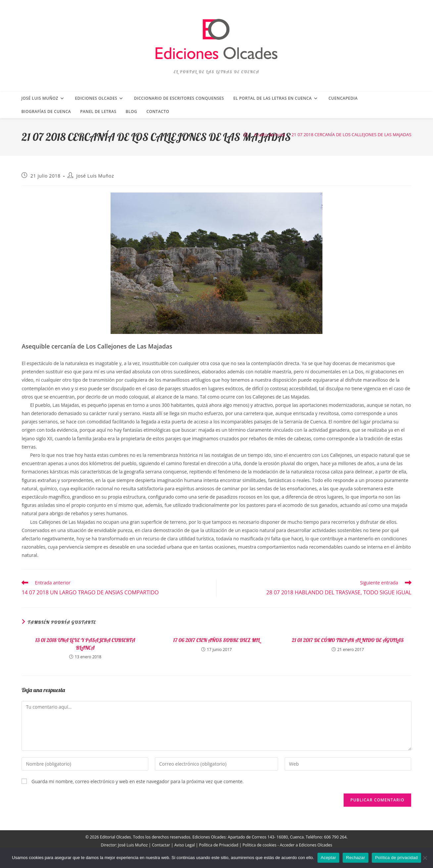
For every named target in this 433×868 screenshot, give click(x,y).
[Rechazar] (425, 858)
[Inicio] (245, 135)
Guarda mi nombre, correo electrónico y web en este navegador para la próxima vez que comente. (138, 781)
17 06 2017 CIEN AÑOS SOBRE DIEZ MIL (216, 640)
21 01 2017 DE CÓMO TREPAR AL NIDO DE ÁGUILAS (348, 640)
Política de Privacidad (218, 845)
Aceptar (329, 858)
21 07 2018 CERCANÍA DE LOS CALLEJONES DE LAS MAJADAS (351, 135)
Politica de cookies (260, 845)
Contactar (161, 845)
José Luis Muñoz (95, 176)
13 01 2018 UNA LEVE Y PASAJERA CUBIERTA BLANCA (85, 644)
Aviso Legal (185, 845)
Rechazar (356, 858)
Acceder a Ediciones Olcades (306, 845)
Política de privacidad (396, 858)
